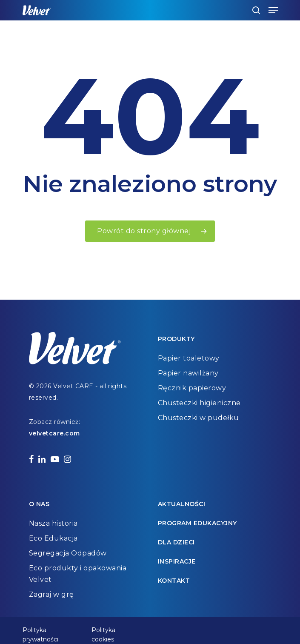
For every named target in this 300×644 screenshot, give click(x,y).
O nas (39, 504)
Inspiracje (177, 561)
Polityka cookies (103, 631)
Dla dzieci (176, 542)
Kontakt (174, 581)
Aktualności (182, 504)
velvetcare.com (54, 433)
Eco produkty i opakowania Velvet (78, 574)
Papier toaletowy (189, 358)
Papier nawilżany (188, 373)
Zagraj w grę (51, 594)
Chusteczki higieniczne (199, 403)
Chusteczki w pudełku (199, 418)
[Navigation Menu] (273, 10)
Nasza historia (53, 523)
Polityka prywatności (40, 631)
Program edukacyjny (197, 523)
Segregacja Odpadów (68, 553)
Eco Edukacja (53, 538)
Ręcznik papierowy (192, 388)
